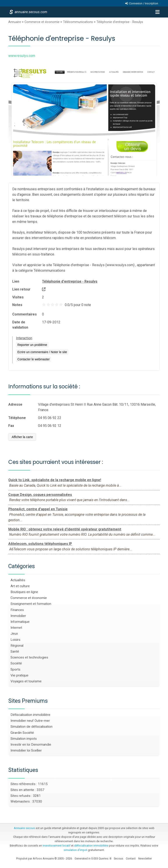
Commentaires (24, 314)
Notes (17, 305)
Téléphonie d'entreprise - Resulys (120, 22)
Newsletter (145, 858)
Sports (15, 669)
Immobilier (18, 616)
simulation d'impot (75, 850)
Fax (11, 426)
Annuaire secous (24, 828)
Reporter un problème (32, 345)
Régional (17, 646)
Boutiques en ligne (24, 592)
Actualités (18, 580)
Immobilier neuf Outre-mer (30, 721)
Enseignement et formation (31, 604)
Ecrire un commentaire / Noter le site (42, 352)
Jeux (14, 634)
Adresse (15, 404)
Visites (18, 297)
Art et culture (20, 586)
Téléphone (17, 418)
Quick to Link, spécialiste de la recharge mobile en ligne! (55, 480)
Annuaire (15, 22)
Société (16, 663)
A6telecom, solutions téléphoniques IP (40, 544)
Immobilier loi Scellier (26, 750)
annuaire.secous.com (31, 12)
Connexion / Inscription (144, 3)
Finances (17, 610)
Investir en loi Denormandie (31, 745)
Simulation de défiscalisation (31, 727)
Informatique (20, 622)
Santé (15, 651)
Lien (16, 281)
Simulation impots (24, 739)
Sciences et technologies (29, 657)
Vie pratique (19, 675)
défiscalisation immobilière (91, 846)
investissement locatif (57, 846)
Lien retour (21, 289)
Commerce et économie (42, 22)
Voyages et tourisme (26, 681)
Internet (16, 628)
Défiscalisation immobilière (30, 715)
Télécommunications (78, 22)
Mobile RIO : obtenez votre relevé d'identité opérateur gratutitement (65, 529)
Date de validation (20, 325)
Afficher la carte (22, 437)
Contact (131, 858)
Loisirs (15, 640)
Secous (118, 858)
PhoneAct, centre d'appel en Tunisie (38, 509)
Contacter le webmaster (33, 359)
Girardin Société (22, 733)
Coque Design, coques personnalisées (40, 495)
